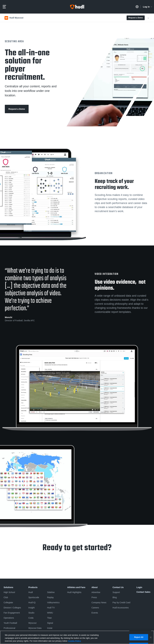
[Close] (151, 637)
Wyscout (32, 623)
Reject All (139, 637)
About (95, 587)
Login (139, 587)
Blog (115, 597)
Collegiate (8, 603)
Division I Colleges (12, 608)
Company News (99, 603)
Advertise (96, 592)
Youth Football (10, 623)
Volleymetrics (53, 603)
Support (116, 592)
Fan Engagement (12, 613)
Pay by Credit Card (121, 603)
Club (6, 597)
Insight (31, 608)
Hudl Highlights (74, 592)
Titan (49, 618)
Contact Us (118, 587)
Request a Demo (136, 18)
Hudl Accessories (121, 608)
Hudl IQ (32, 603)
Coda (31, 618)
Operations (9, 618)
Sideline (51, 592)
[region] (77, 637)
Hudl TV (51, 608)
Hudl (30, 592)
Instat (50, 628)
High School (9, 592)
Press (94, 597)
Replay (50, 597)
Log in (148, 7)
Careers (95, 608)
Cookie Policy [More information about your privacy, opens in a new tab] (74, 641)
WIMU (50, 613)
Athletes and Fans (76, 587)
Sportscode (34, 597)
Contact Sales (143, 592)
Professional (9, 628)
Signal (50, 623)
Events (95, 613)
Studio (31, 613)
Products (33, 587)
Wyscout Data (35, 628)
